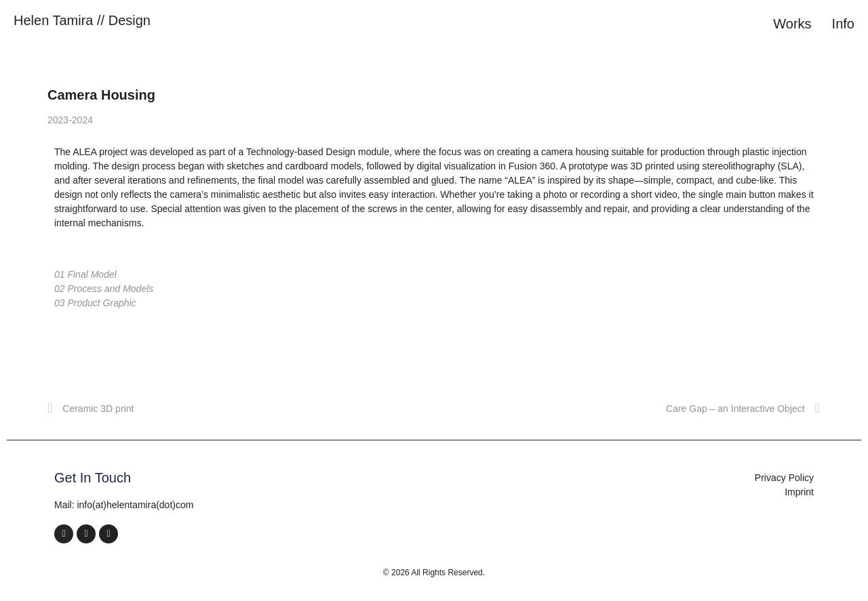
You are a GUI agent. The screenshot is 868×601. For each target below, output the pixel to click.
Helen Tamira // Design (82, 20)
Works (792, 24)
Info (843, 24)
